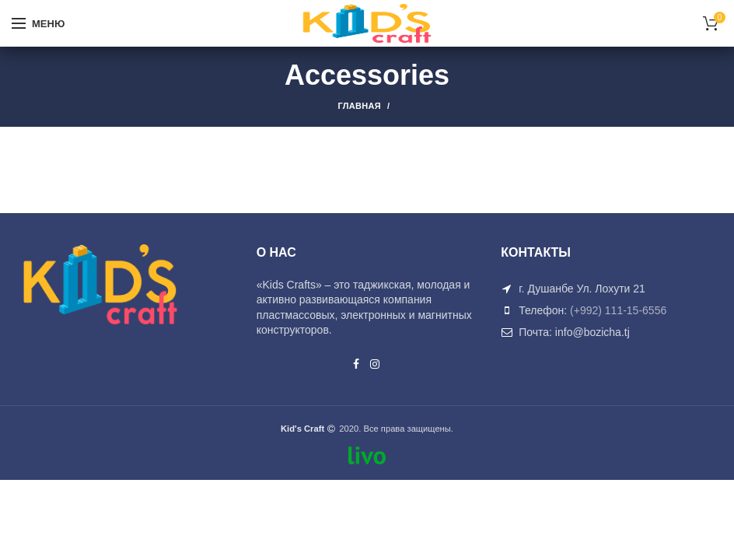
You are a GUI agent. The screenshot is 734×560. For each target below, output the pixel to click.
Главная (360, 106)
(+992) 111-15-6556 (618, 310)
